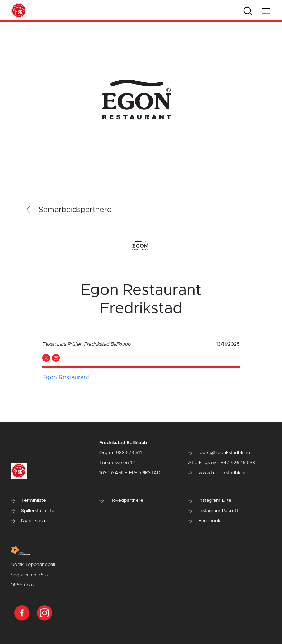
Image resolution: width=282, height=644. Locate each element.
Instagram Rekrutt (213, 511)
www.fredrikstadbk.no (218, 473)
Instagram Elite (210, 501)
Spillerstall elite (33, 511)
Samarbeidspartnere (69, 210)
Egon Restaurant (66, 378)
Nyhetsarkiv (29, 521)
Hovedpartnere (121, 501)
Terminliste (28, 501)
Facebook (204, 521)
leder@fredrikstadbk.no (219, 453)
